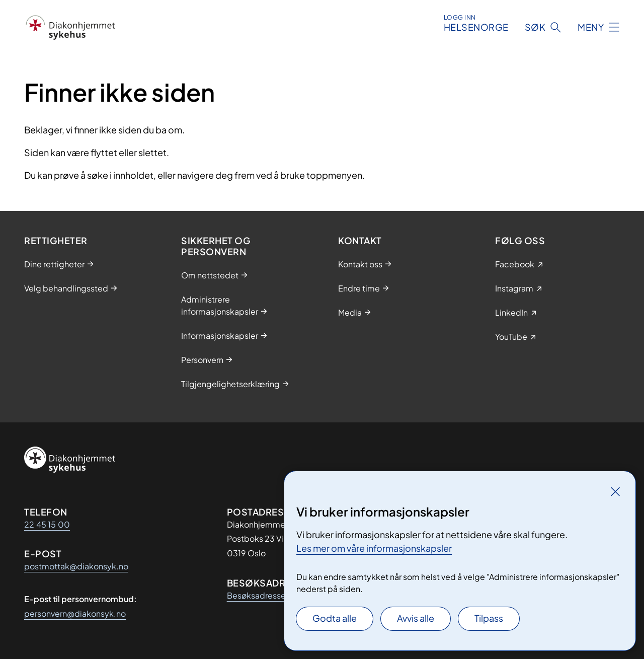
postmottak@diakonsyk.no (76, 566)
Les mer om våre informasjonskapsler (374, 548)
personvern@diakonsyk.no (75, 613)
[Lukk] (615, 491)
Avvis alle (416, 618)
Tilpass (489, 618)
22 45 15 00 (47, 524)
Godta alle (335, 618)
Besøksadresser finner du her (281, 595)
